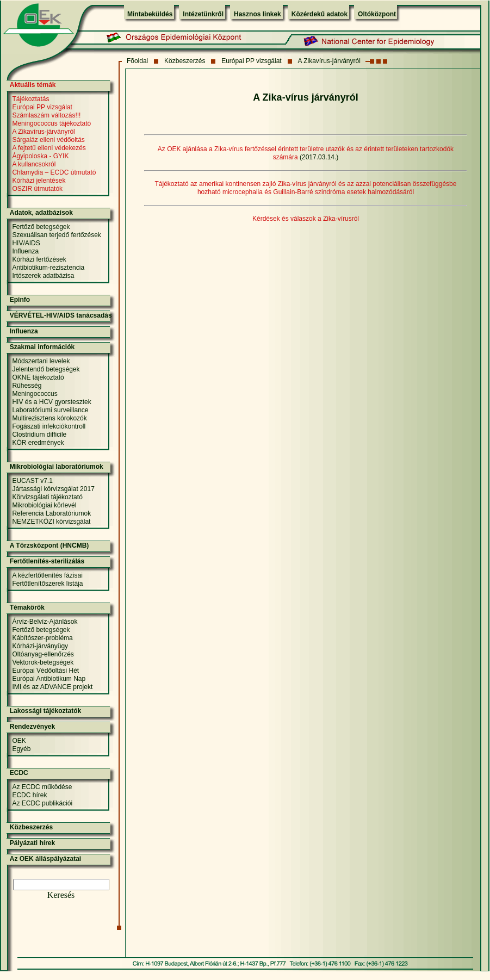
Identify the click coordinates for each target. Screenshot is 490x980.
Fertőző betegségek (41, 227)
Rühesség (27, 386)
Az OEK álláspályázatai (45, 859)
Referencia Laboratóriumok (51, 513)
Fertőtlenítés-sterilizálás (47, 561)
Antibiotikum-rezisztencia (48, 268)
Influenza (25, 251)
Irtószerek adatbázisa (43, 276)
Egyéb (21, 749)
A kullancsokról (34, 164)
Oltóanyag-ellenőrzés (43, 654)
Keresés (61, 895)
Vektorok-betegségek (43, 662)
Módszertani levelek (41, 361)
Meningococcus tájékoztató (51, 123)
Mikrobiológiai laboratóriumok (57, 467)
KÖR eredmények (38, 443)
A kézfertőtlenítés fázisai (47, 575)
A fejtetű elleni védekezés (49, 148)
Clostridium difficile (39, 435)
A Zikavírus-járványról (329, 61)
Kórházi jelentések (39, 181)
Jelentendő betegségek (46, 369)
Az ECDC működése (42, 787)
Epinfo (20, 300)
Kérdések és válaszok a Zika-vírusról (306, 219)
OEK (19, 741)
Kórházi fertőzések (39, 259)
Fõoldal (137, 61)
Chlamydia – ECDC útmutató (54, 172)
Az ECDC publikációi (42, 803)
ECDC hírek (29, 795)
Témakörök (27, 607)
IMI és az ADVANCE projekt (52, 687)
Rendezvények (32, 727)
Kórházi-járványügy (40, 646)
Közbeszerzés (185, 61)
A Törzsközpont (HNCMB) (49, 545)
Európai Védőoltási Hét (45, 671)
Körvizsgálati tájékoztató (47, 497)
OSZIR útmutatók (37, 189)
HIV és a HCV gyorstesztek (51, 402)
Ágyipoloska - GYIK (40, 156)
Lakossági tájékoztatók (45, 711)
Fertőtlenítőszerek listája (47, 584)
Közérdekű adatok (320, 14)
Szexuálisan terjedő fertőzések (56, 235)
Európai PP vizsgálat (252, 61)
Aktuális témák (33, 85)
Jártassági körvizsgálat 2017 (53, 489)
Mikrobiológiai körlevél (44, 505)
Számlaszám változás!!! (46, 115)
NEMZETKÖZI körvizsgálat (51, 522)
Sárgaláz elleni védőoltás (48, 140)
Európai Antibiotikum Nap (49, 679)
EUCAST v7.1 (32, 481)
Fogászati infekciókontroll (49, 426)
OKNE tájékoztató (38, 377)
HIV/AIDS (26, 243)
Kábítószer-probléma (42, 638)
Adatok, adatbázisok (41, 213)
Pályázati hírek (32, 843)
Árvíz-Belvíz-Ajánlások (45, 622)
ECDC (19, 773)
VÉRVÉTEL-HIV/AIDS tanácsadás (61, 315)
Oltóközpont (377, 14)
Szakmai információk (42, 347)
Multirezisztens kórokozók (49, 418)
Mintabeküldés (150, 14)
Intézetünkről (203, 14)
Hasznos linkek (258, 14)
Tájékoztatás (30, 99)
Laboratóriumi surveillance (50, 410)
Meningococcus (35, 394)
